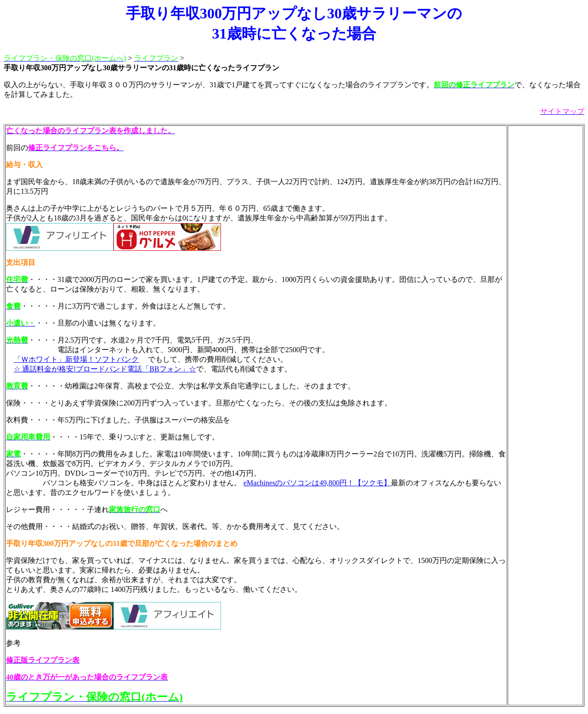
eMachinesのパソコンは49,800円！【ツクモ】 (317, 483)
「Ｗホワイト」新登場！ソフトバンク (76, 359)
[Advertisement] (545, 264)
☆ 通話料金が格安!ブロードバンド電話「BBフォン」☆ (105, 369)
